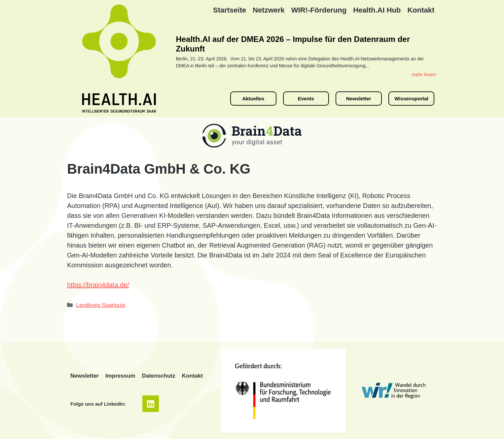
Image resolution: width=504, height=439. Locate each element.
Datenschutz (159, 376)
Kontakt (421, 10)
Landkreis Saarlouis (101, 305)
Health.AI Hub (377, 10)
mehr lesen (424, 74)
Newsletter (85, 376)
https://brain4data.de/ (98, 285)
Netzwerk (269, 10)
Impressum (120, 376)
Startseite (230, 10)
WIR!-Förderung (319, 10)
